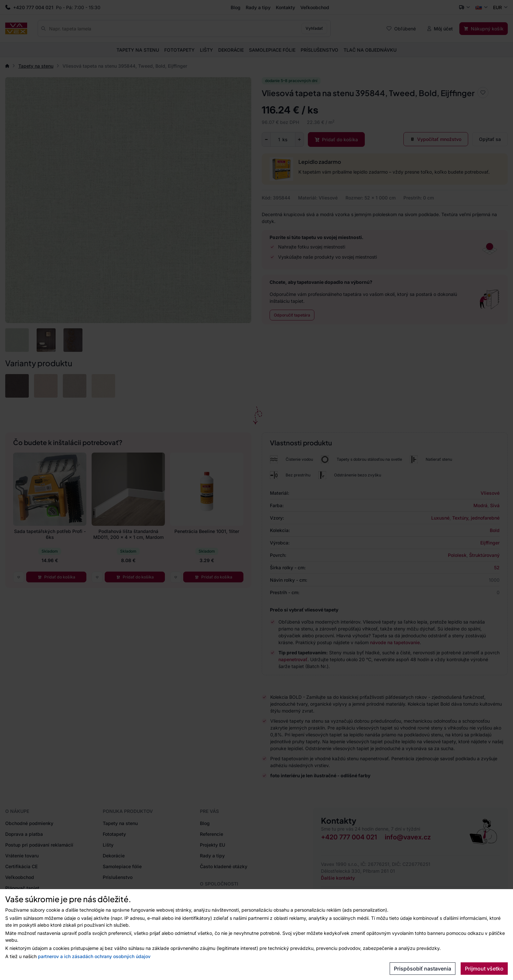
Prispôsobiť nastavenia (423, 969)
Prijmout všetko (484, 969)
